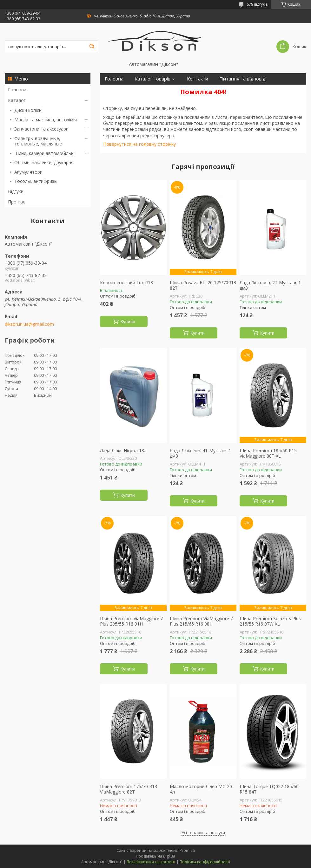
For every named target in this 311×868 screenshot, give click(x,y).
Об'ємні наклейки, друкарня (44, 162)
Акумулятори (28, 172)
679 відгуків (257, 4)
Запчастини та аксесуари (41, 129)
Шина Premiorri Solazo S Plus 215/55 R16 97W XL (270, 621)
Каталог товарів (152, 79)
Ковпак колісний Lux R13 (126, 283)
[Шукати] (92, 47)
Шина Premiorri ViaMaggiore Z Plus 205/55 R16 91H (132, 621)
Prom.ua (187, 850)
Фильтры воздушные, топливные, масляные (38, 141)
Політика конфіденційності (205, 862)
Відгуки (16, 191)
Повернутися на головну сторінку (139, 144)
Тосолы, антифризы (36, 181)
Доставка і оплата (125, 90)
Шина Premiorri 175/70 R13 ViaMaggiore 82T (129, 789)
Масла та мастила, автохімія (46, 120)
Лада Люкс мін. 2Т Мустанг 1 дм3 (270, 285)
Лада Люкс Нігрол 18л (123, 451)
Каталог (17, 100)
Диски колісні (28, 110)
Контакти (198, 79)
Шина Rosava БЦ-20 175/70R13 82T (203, 285)
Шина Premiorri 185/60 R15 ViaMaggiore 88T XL (268, 453)
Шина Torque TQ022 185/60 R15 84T (269, 789)
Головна (17, 90)
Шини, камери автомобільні (44, 153)
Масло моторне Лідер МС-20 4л (201, 789)
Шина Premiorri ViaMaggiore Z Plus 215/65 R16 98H (202, 621)
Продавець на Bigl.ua (155, 856)
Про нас (17, 202)
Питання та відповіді (243, 79)
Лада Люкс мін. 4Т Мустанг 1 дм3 (200, 453)
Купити (128, 322)
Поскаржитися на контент (151, 862)
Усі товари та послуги (203, 833)
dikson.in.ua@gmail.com (29, 324)
